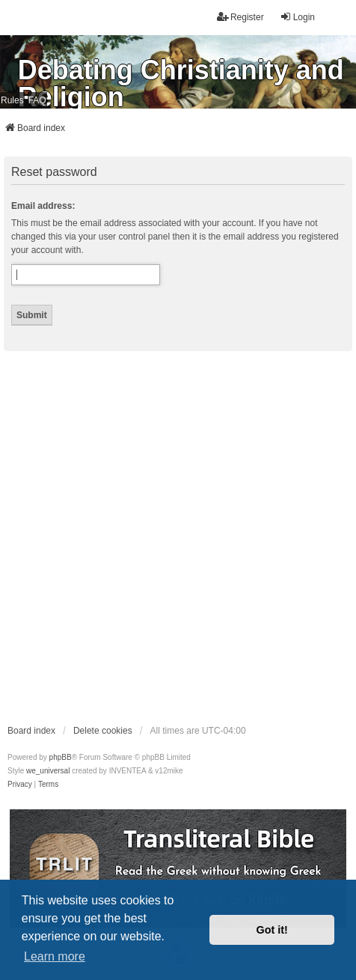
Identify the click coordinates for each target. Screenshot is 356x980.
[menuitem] (20, 785)
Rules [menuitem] (12, 100)
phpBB (61, 757)
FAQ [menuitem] (37, 100)
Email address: (43, 206)
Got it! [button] (272, 930)
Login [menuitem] (297, 17)
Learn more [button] (55, 956)
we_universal (48, 771)
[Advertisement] (178, 537)
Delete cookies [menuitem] (103, 731)
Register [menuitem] (240, 17)
